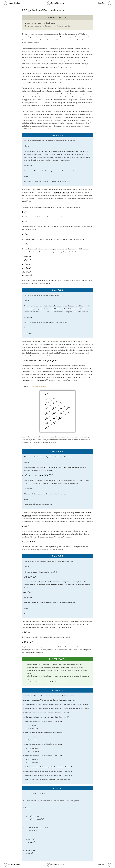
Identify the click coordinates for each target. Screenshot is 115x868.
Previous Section (14, 3)
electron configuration (61, 192)
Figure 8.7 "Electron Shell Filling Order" (54, 468)
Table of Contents (57, 3)
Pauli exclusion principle (68, 37)
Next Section (103, 3)
